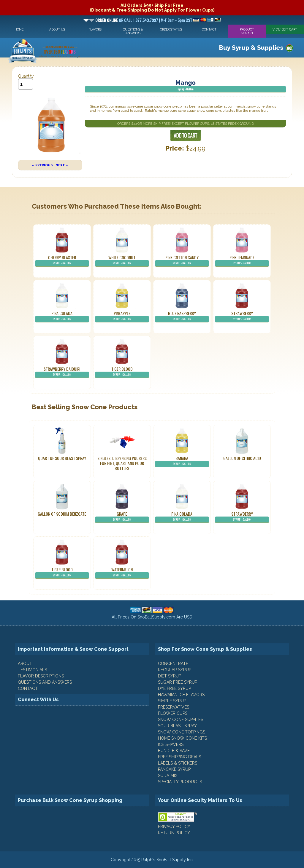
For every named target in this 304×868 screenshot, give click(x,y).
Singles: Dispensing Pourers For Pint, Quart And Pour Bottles (122, 463)
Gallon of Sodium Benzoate (62, 514)
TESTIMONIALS (32, 670)
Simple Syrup (172, 701)
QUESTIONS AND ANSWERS (45, 682)
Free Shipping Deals (179, 757)
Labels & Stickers (178, 763)
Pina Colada (62, 316)
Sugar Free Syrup (178, 682)
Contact (209, 29)
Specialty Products (180, 782)
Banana (182, 461)
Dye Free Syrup (174, 688)
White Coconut (122, 260)
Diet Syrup (170, 676)
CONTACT (28, 688)
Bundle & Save (174, 751)
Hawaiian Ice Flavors (181, 695)
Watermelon (122, 573)
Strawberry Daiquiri (62, 372)
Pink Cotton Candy (182, 260)
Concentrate (173, 664)
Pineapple (122, 316)
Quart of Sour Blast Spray (62, 458)
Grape (122, 517)
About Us (57, 29)
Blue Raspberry (182, 316)
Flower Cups (173, 713)
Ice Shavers (171, 744)
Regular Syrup (175, 670)
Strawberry (242, 316)
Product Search (247, 31)
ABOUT (25, 664)
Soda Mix (168, 776)
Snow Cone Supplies (180, 720)
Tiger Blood (122, 372)
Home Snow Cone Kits (182, 738)
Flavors (95, 29)
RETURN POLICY (174, 833)
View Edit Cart (285, 29)
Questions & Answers (133, 31)
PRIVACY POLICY (174, 827)
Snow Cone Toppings (182, 732)
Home (19, 29)
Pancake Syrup (174, 769)
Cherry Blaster (62, 260)
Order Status (171, 29)
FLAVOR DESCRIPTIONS (41, 676)
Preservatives (174, 707)
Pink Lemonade (242, 260)
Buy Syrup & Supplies (251, 48)
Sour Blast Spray (177, 726)
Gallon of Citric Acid (242, 458)
